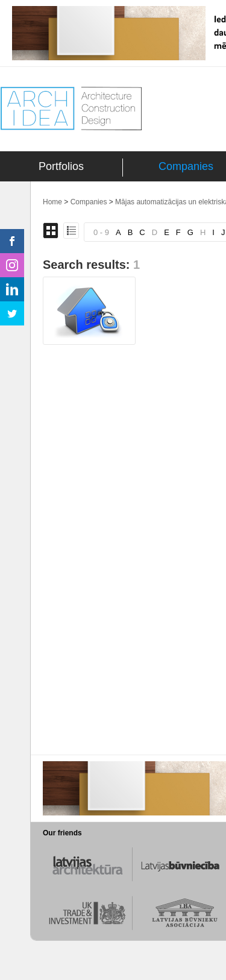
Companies (186, 166)
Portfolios (61, 166)
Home (52, 202)
